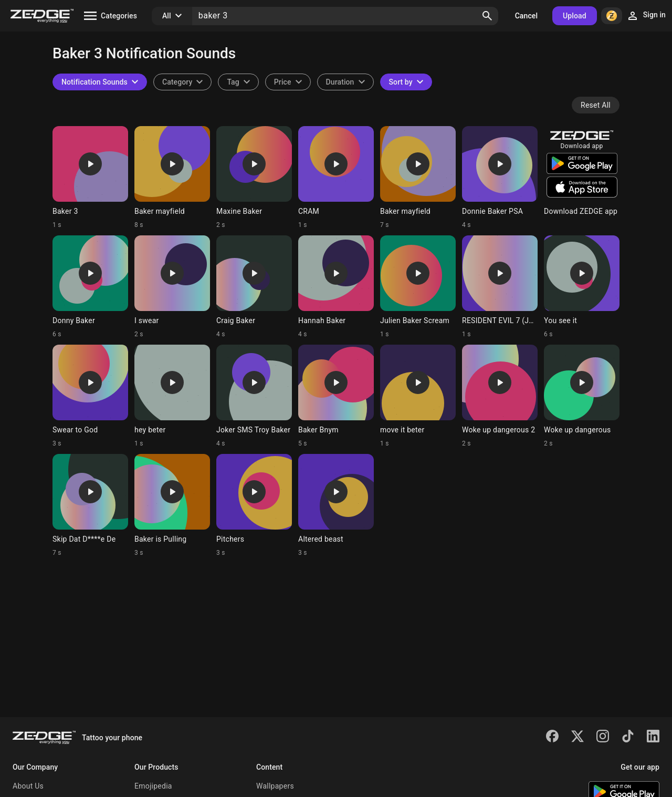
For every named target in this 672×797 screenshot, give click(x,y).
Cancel (526, 16)
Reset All (596, 105)
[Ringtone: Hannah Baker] (336, 287)
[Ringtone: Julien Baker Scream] (418, 287)
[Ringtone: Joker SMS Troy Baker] (254, 396)
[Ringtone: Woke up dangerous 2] (500, 396)
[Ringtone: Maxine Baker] (254, 178)
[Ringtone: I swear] (172, 287)
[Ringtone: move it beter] (418, 396)
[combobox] (238, 82)
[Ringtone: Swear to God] (90, 396)
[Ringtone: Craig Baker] (254, 287)
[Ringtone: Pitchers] (254, 505)
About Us (28, 786)
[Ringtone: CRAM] (336, 178)
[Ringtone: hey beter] (172, 396)
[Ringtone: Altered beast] (336, 505)
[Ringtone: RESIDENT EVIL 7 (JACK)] (500, 287)
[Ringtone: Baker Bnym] (336, 396)
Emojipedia (153, 786)
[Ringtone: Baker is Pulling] (172, 505)
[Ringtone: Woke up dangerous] (582, 396)
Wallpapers (275, 786)
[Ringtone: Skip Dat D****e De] (90, 505)
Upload (575, 16)
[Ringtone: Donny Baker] (90, 287)
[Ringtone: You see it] (582, 287)
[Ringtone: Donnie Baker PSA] (500, 178)
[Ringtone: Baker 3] (90, 178)
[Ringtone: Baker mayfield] (172, 178)
